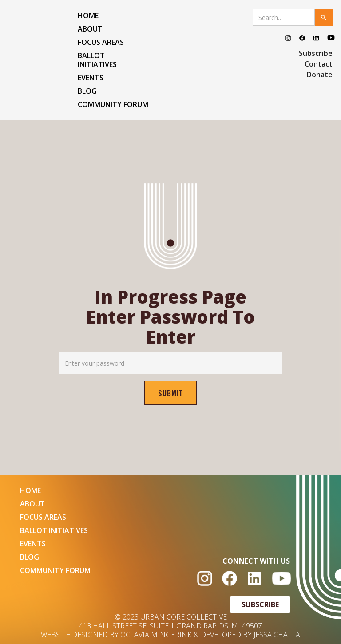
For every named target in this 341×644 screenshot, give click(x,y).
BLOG (87, 91)
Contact (319, 64)
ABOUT (90, 29)
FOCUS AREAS (101, 42)
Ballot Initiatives (97, 60)
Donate (320, 75)
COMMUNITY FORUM (113, 104)
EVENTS (91, 78)
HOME (88, 16)
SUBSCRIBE (260, 604)
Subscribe (316, 53)
